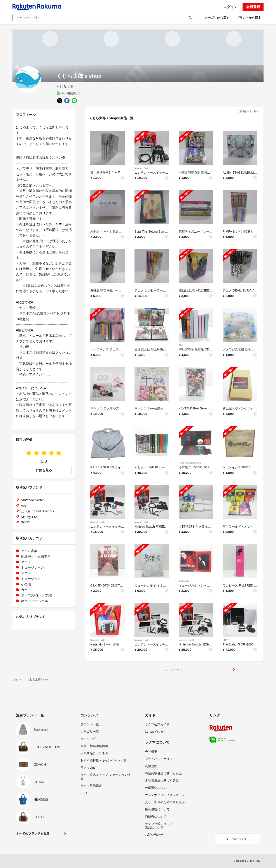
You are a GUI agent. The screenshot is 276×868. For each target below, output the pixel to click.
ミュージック (31, 579)
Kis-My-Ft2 (184, 581)
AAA (181, 345)
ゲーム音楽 (29, 551)
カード (26, 590)
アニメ (26, 562)
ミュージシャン (32, 567)
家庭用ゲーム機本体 (36, 556)
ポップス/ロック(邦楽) (37, 595)
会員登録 (253, 7)
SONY (226, 640)
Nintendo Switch (142, 168)
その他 (26, 584)
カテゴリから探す (217, 18)
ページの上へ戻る (237, 839)
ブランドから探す (249, 18)
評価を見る (44, 470)
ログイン (230, 7)
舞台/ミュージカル (35, 601)
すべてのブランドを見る (33, 833)
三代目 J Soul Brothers (190, 463)
